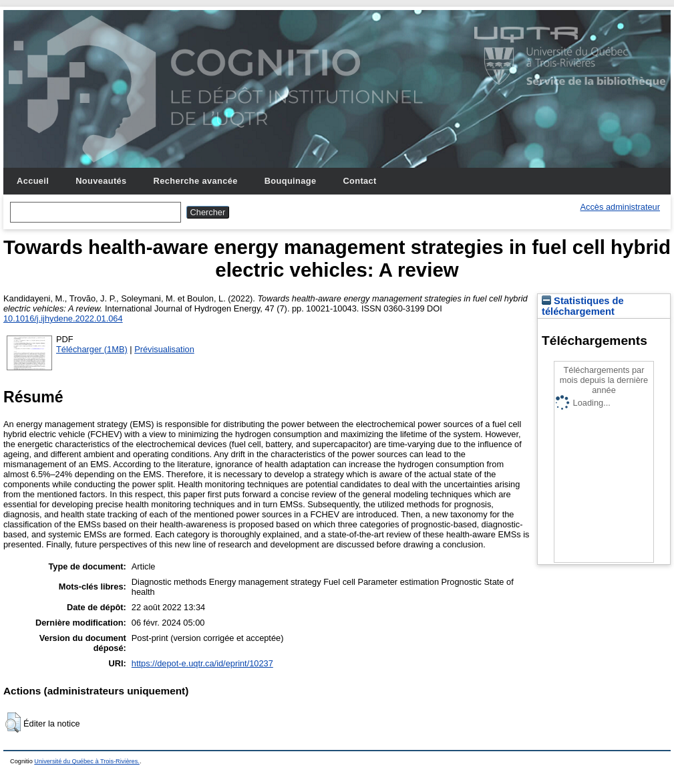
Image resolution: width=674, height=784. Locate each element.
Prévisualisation (164, 349)
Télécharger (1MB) (92, 349)
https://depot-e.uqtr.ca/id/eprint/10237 (202, 663)
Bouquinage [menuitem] (291, 181)
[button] (13, 723)
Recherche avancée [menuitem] (196, 181)
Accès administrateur (620, 207)
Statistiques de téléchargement (583, 306)
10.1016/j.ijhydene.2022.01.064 (63, 318)
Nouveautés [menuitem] (101, 181)
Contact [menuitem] (359, 181)
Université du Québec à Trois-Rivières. (87, 761)
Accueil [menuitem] (33, 181)
